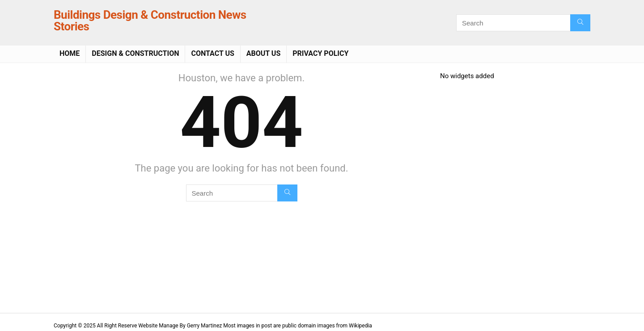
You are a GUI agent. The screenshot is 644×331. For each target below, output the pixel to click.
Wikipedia (360, 326)
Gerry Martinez (205, 326)
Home (70, 53)
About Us (263, 53)
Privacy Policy (320, 53)
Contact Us (212, 53)
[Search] (580, 23)
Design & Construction (135, 53)
